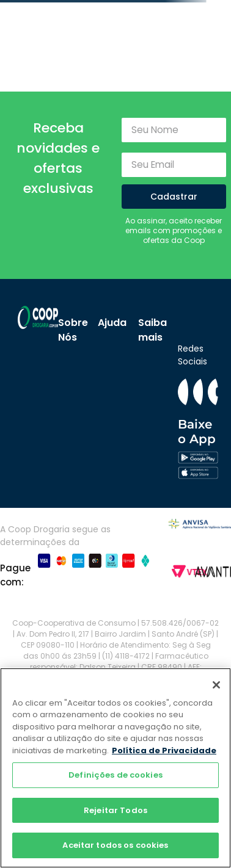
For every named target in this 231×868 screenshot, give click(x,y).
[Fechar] (216, 685)
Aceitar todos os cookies (115, 845)
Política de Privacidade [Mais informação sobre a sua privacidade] (164, 750)
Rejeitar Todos (116, 810)
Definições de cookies (116, 775)
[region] (116, 768)
